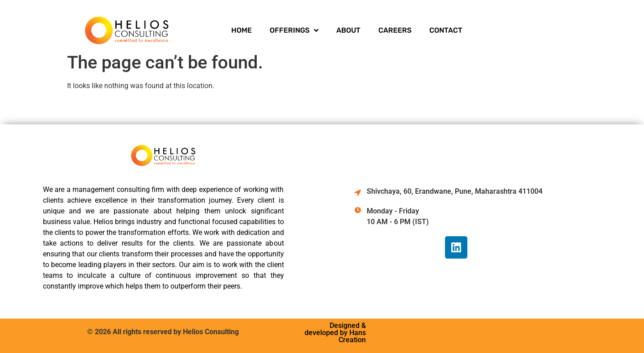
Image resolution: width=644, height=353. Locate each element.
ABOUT (348, 30)
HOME (241, 30)
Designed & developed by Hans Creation (335, 333)
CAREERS (395, 30)
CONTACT (446, 30)
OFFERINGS (294, 30)
